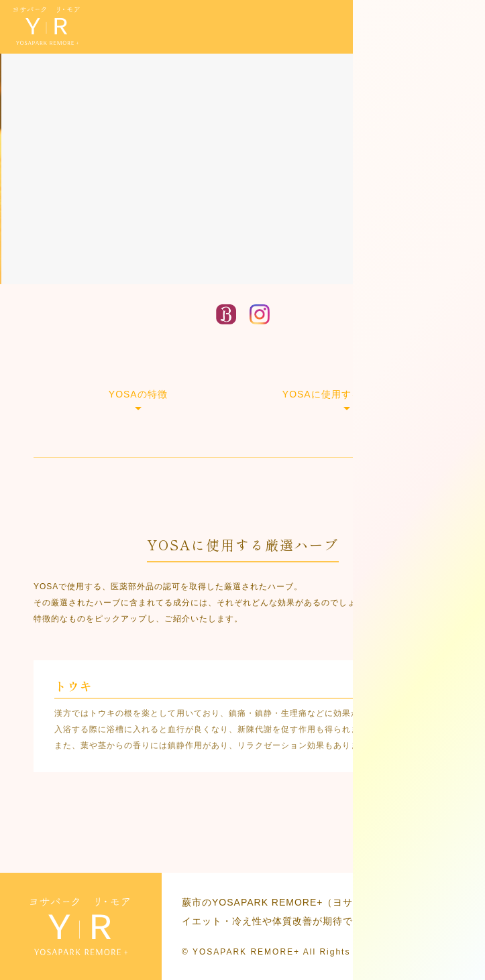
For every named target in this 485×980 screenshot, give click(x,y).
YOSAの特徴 (138, 394)
